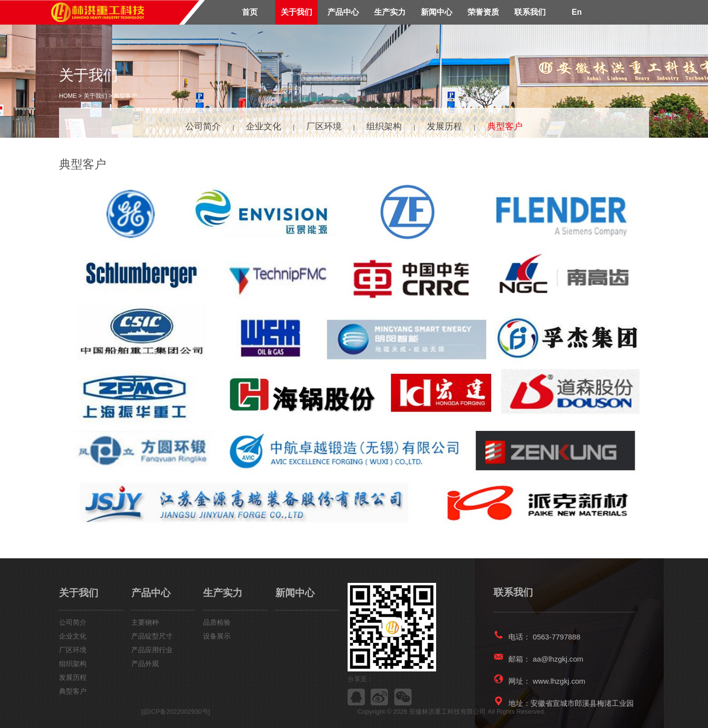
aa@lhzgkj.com (558, 659)
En (577, 12)
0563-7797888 (557, 637)
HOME (68, 96)
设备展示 (217, 636)
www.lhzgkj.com (559, 681)
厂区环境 (324, 126)
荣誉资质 (483, 12)
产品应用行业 (152, 650)
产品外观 (145, 664)
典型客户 (125, 96)
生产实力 (390, 12)
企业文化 (264, 126)
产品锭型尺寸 (152, 636)
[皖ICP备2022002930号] (176, 712)
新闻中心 (437, 12)
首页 (250, 12)
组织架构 (384, 126)
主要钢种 (145, 622)
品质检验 (217, 622)
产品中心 (343, 12)
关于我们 (296, 12)
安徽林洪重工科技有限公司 (448, 712)
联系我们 (530, 12)
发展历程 (444, 126)
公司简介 (203, 126)
